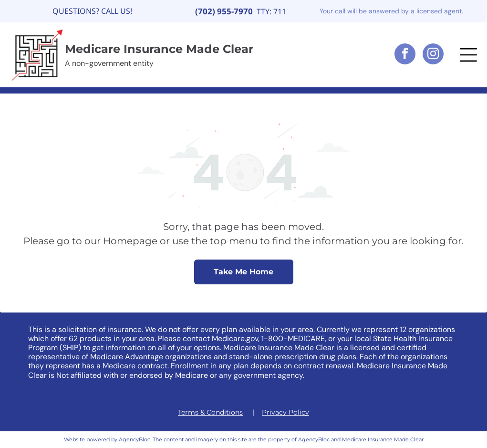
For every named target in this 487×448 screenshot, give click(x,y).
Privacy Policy (285, 412)
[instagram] (433, 55)
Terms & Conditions (210, 412)
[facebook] (405, 55)
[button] (468, 55)
